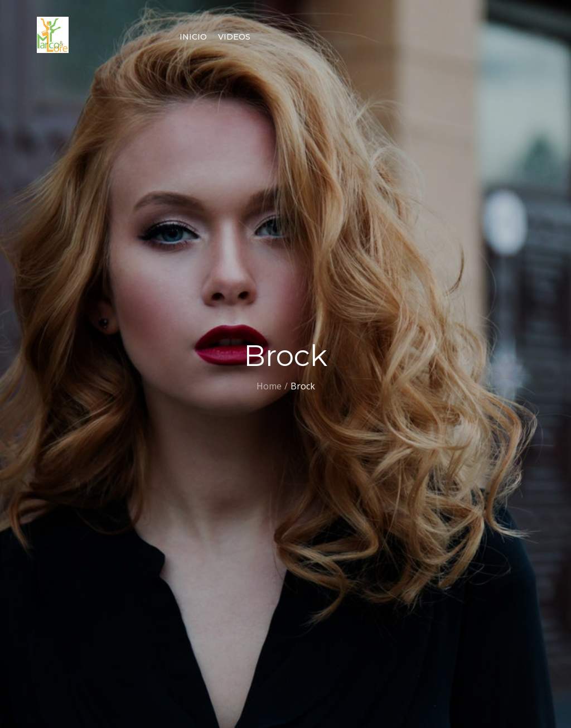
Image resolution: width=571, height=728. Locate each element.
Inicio (193, 37)
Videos (234, 37)
